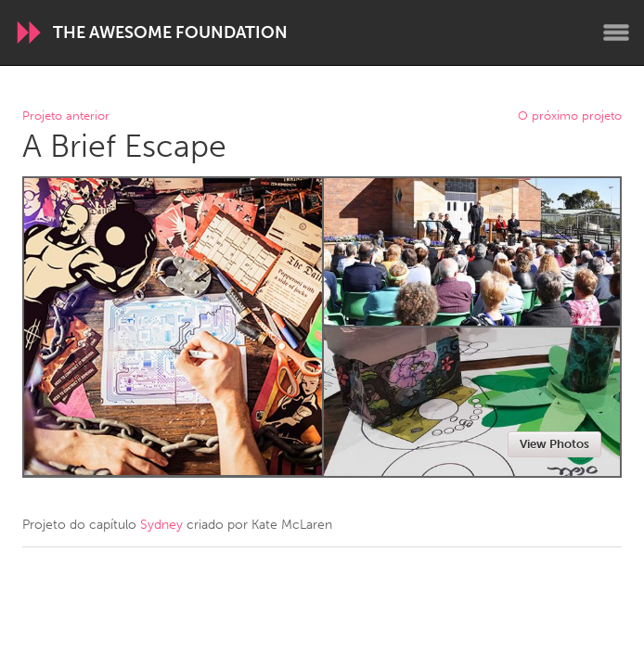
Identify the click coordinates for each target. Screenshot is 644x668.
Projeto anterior (66, 116)
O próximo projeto (570, 116)
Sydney (161, 525)
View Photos (554, 444)
